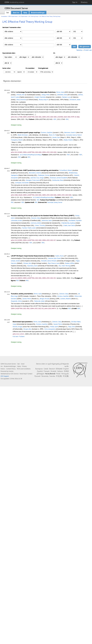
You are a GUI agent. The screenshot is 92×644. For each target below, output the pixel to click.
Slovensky (45, 376)
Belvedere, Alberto (35, 173)
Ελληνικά (59, 369)
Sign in (75, 2)
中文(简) (59, 376)
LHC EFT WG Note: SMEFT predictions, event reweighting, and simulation (35, 170)
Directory (84, 2)
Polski (58, 374)
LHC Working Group (33, 16)
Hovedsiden (4, 16)
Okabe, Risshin (68, 140)
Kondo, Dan (56, 137)
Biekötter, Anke (62, 95)
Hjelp (25, 13)
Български (39, 369)
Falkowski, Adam (39, 301)
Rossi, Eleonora (21, 100)
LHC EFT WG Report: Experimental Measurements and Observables (33, 256)
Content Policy (11, 369)
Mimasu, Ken (21, 95)
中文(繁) (66, 376)
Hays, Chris (71, 327)
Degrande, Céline (16, 301)
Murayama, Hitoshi (17, 140)
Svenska (52, 376)
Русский (37, 376)
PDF (55, 119)
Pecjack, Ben (27, 329)
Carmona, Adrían (36, 223)
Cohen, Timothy (40, 225)
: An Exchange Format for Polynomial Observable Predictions (33, 92)
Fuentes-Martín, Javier (29, 228)
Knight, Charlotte (40, 97)
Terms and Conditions (24, 369)
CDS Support (5, 376)
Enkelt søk (88, 50)
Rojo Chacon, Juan (54, 263)
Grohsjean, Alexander (22, 183)
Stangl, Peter (46, 95)
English (66, 369)
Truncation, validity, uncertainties (22, 294)
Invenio (11, 371)
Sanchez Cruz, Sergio (37, 178)
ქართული (40, 374)
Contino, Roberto (66, 299)
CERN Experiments (13, 16)
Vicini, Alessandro (50, 329)
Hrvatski (53, 371)
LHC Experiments (23, 16)
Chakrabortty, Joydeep (68, 223)
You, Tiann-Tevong (64, 266)
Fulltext (22, 336)
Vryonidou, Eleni (32, 266)
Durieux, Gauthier (47, 132)
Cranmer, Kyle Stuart (54, 258)
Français (47, 371)
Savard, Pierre (27, 299)
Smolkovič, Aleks (75, 100)
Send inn (16, 13)
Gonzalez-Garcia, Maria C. (74, 135)
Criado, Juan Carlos (69, 225)
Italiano (60, 371)
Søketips (79, 50)
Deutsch (52, 369)
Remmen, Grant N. (70, 132)
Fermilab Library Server (55, 202)
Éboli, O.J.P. (52, 135)
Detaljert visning (16, 125)
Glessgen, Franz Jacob (33, 180)
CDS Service (15, 374)
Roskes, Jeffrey (70, 263)
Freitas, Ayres (54, 327)
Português (65, 374)
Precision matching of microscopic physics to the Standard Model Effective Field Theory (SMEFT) (43, 216)
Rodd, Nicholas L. (23, 135)
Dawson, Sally (36, 218)
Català (46, 369)
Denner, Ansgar (18, 327)
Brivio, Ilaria (60, 92)
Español (40, 371)
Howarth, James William (49, 261)
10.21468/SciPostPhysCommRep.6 (31, 155)
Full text (15, 336)
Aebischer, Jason (47, 220)
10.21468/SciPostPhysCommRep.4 (44, 197)
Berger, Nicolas (45, 299)
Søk (8, 13)
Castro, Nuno (59, 256)
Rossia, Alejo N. (44, 100)
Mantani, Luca (66, 97)
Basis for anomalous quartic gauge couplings (25, 132)
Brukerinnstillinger (38, 13)
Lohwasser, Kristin (17, 220)
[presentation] (13, 92)
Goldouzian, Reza (58, 180)
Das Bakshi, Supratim (75, 220)
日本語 (66, 371)
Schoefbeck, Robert (66, 170)
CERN (14, 2)
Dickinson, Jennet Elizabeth (59, 178)
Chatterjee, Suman (44, 175)
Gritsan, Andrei (16, 261)
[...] (35, 114)
